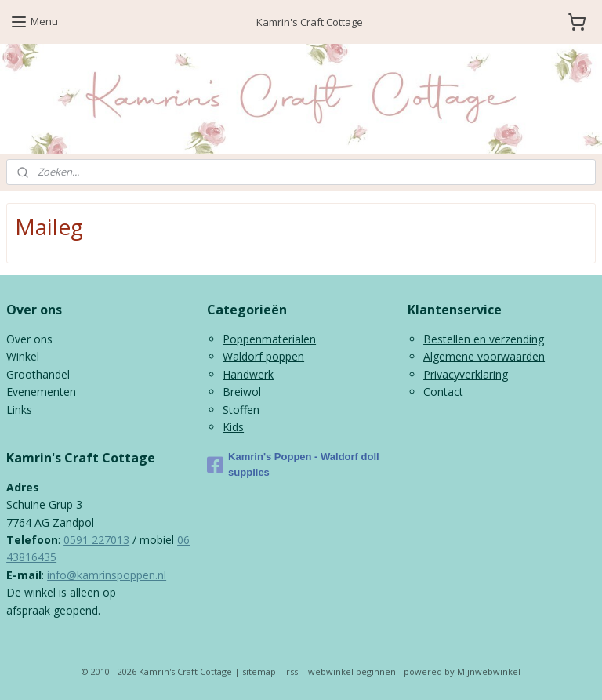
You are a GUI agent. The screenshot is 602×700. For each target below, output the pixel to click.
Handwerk (248, 374)
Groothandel (38, 374)
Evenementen (41, 392)
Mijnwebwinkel (489, 671)
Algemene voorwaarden (484, 356)
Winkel (23, 356)
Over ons (29, 339)
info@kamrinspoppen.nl (107, 575)
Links (19, 410)
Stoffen (241, 410)
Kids (233, 427)
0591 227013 (96, 540)
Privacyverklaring (466, 374)
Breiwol (242, 392)
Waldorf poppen (263, 356)
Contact (443, 392)
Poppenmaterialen (269, 339)
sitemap (259, 671)
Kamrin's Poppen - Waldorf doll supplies (293, 465)
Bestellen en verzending (484, 339)
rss (292, 671)
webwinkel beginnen (352, 671)
